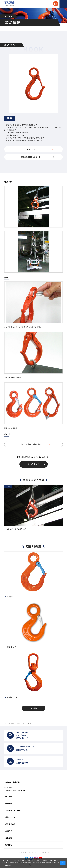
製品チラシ (31, 149)
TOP (6, 724)
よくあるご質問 (21, 853)
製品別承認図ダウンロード (31, 157)
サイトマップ (33, 853)
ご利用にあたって (45, 853)
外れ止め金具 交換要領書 (31, 444)
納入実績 (9, 797)
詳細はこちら (8, 865)
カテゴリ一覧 (21, 724)
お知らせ (9, 831)
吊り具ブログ (10, 824)
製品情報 (12, 724)
